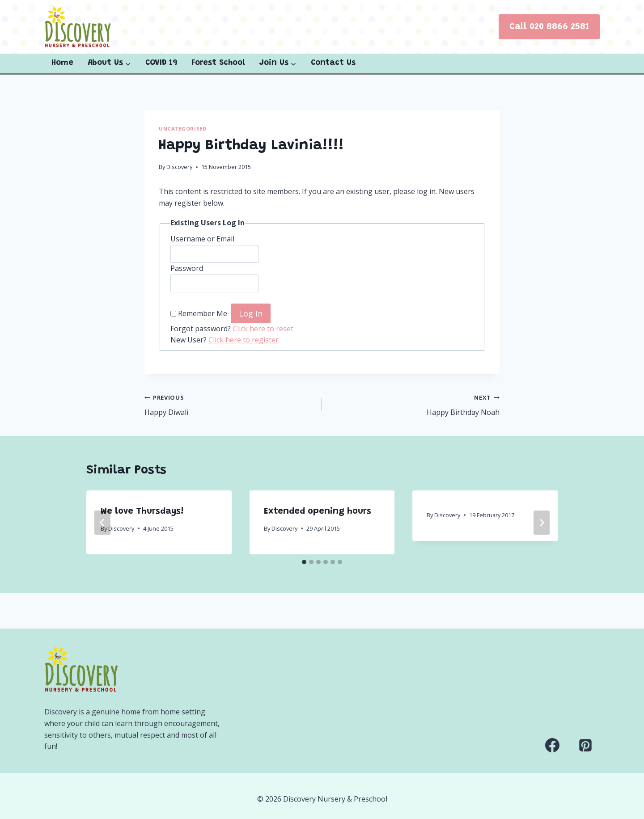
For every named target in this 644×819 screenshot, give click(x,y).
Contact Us (333, 63)
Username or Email (202, 239)
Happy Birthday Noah (414, 404)
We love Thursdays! (142, 511)
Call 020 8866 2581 (549, 27)
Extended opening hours (318, 511)
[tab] (304, 562)
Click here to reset (263, 329)
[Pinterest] (585, 745)
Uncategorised (182, 129)
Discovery (179, 167)
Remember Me (203, 314)
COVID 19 (161, 63)
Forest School (218, 63)
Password (187, 268)
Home (62, 63)
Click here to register (244, 340)
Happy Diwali (230, 404)
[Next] (542, 523)
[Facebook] (552, 745)
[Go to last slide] (102, 523)
